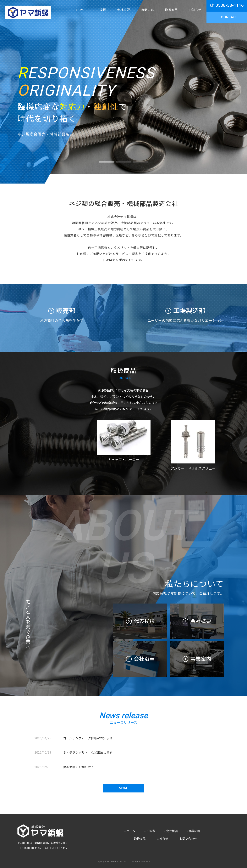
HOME (81, 10)
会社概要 (124, 10)
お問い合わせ (187, 839)
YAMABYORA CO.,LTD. (120, 862)
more (123, 788)
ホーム (129, 831)
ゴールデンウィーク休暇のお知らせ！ (89, 738)
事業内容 (148, 10)
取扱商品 (171, 10)
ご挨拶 (101, 10)
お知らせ (195, 10)
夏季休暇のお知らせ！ (79, 767)
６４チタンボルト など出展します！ (89, 753)
